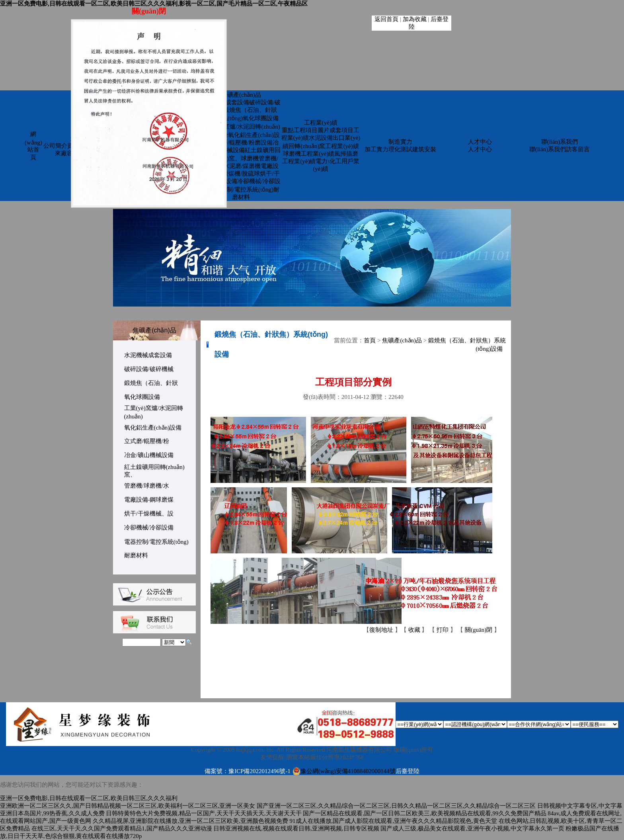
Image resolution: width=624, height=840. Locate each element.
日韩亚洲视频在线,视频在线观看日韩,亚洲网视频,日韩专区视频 (296, 828)
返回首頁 (386, 19)
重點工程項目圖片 (306, 130)
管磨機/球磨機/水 (147, 486)
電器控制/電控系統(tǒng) (241, 189)
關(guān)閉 (479, 630)
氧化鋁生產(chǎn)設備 (153, 428)
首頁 (370, 340)
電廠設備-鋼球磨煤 (149, 500)
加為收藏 (415, 19)
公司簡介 (55, 146)
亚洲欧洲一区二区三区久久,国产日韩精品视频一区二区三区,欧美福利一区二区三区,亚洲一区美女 (128, 806)
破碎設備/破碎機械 (149, 369)
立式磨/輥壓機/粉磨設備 (241, 143)
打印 (443, 630)
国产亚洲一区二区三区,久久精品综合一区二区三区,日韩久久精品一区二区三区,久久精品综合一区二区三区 (396, 806)
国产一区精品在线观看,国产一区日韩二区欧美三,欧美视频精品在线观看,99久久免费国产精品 (424, 813)
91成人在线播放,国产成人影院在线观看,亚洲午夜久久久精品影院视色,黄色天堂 (393, 821)
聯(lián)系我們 (560, 142)
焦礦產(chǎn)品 (241, 95)
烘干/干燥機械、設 (149, 514)
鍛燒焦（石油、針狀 (151, 383)
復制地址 (381, 630)
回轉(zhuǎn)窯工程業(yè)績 (324, 146)
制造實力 (400, 142)
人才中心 (480, 142)
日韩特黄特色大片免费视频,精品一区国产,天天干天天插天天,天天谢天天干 (204, 813)
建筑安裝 (424, 149)
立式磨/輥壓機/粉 (147, 441)
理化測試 (400, 149)
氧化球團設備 (261, 118)
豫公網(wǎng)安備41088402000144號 (344, 771)
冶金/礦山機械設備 (149, 455)
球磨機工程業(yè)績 (309, 154)
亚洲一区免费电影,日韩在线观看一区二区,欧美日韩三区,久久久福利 (89, 798)
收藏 (414, 630)
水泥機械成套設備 (225, 102)
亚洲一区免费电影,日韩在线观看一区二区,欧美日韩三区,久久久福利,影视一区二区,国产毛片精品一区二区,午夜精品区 (154, 4)
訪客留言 (578, 149)
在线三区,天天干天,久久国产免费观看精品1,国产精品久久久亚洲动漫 (122, 828)
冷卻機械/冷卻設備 (149, 527)
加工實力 (376, 149)
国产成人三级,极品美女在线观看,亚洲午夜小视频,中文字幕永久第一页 (472, 828)
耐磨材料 (136, 555)
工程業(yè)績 (321, 123)
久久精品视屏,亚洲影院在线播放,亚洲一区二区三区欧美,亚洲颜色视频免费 (190, 821)
